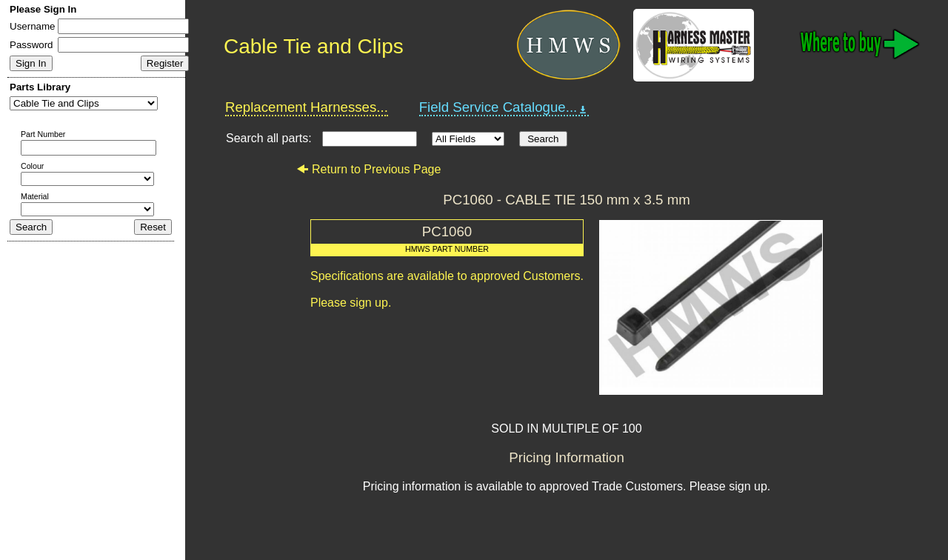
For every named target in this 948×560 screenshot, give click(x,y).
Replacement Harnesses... (307, 107)
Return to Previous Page (368, 169)
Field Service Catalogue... (504, 107)
